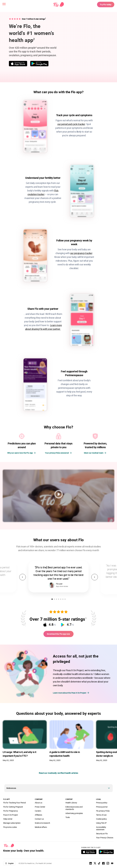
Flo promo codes (10, 828)
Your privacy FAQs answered (57, 453)
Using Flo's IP (101, 824)
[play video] (59, 494)
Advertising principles (74, 815)
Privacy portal (102, 808)
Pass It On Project (11, 816)
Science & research (42, 824)
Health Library (71, 804)
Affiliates (38, 816)
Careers (38, 812)
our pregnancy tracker (81, 253)
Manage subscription (12, 824)
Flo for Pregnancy (10, 812)
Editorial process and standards (74, 809)
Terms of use (101, 816)
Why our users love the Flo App (20, 453)
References (11, 790)
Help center (8, 820)
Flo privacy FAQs (103, 812)
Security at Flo (102, 835)
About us (39, 804)
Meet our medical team (94, 453)
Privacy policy (102, 804)
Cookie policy (101, 820)
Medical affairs (41, 828)
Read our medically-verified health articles (59, 774)
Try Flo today (103, 6)
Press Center (40, 808)
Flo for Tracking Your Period (15, 804)
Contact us (39, 820)
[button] (52, 599)
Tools (68, 819)
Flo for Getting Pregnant (13, 808)
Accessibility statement (101, 830)
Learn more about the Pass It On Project (71, 694)
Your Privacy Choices (105, 839)
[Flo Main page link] (59, 6)
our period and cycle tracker (71, 124)
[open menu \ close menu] (6, 6)
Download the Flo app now (59, 635)
